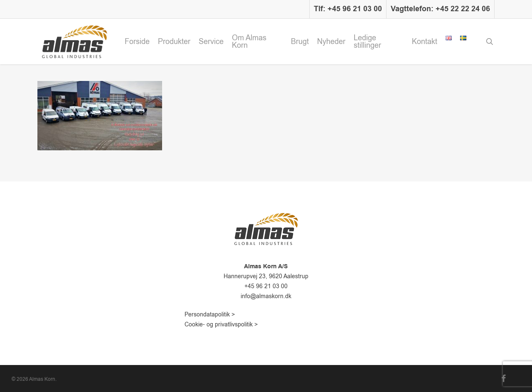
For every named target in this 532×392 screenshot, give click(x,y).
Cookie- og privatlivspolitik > (221, 325)
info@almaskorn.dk (266, 296)
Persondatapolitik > (210, 315)
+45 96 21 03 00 (266, 286)
